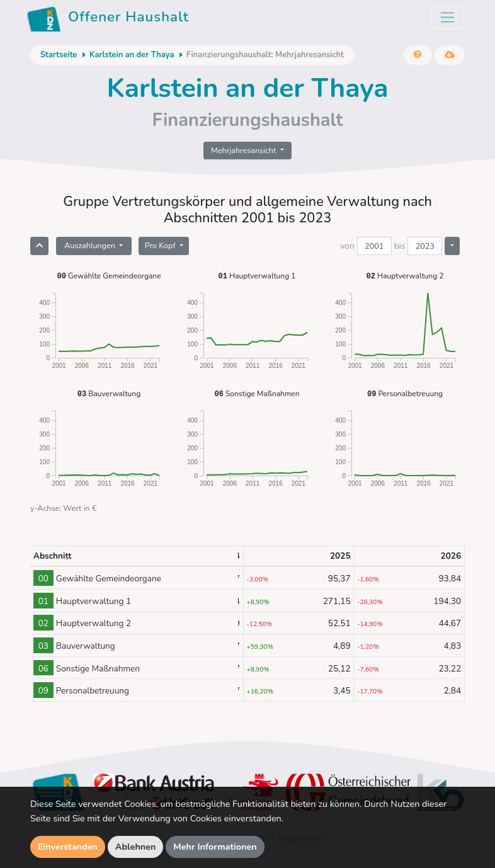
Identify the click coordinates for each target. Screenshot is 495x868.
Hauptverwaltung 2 (405, 276)
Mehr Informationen (215, 847)
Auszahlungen (91, 245)
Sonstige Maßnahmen (257, 393)
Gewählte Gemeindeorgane (109, 276)
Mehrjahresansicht (245, 150)
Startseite (59, 55)
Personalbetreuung (405, 393)
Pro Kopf (161, 245)
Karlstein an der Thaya (132, 55)
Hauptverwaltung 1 (257, 276)
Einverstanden (68, 847)
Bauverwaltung (109, 393)
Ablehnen (136, 847)
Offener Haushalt (108, 19)
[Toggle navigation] (447, 17)
